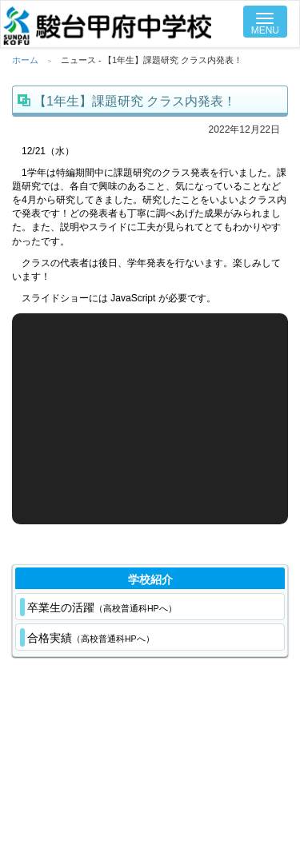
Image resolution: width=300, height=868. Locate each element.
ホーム (25, 60)
